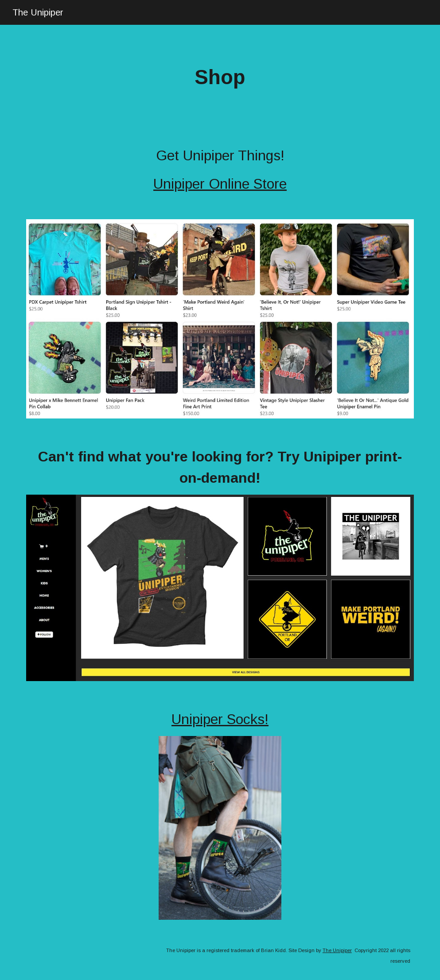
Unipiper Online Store (220, 184)
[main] (220, 78)
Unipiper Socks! (220, 719)
